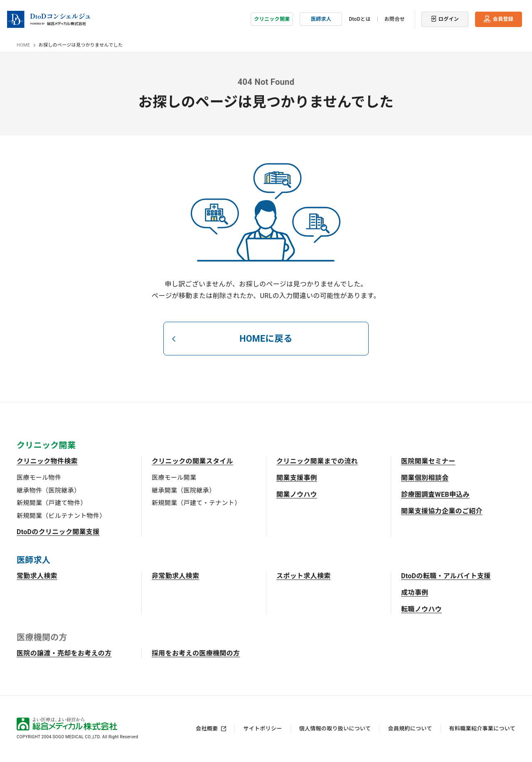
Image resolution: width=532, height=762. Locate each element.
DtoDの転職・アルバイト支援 (446, 576)
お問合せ (395, 19)
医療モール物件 (39, 478)
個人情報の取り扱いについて (335, 729)
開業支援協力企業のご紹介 (442, 511)
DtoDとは (360, 19)
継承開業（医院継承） (183, 490)
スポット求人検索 (304, 576)
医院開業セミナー (428, 461)
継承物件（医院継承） (48, 490)
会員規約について (410, 729)
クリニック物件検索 (47, 461)
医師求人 (321, 19)
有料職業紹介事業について (482, 729)
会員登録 (503, 19)
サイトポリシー (262, 729)
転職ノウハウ (421, 609)
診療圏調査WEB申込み (435, 494)
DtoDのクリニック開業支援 (58, 532)
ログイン (449, 19)
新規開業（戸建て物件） (52, 503)
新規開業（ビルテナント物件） (61, 515)
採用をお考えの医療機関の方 (196, 653)
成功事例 (415, 593)
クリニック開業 (272, 19)
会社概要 (207, 729)
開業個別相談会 (425, 478)
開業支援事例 (297, 478)
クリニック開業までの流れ (317, 461)
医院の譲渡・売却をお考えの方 (64, 653)
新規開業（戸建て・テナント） (196, 503)
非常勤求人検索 (175, 576)
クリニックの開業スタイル (192, 461)
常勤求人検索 (37, 576)
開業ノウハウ (297, 494)
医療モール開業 (174, 478)
